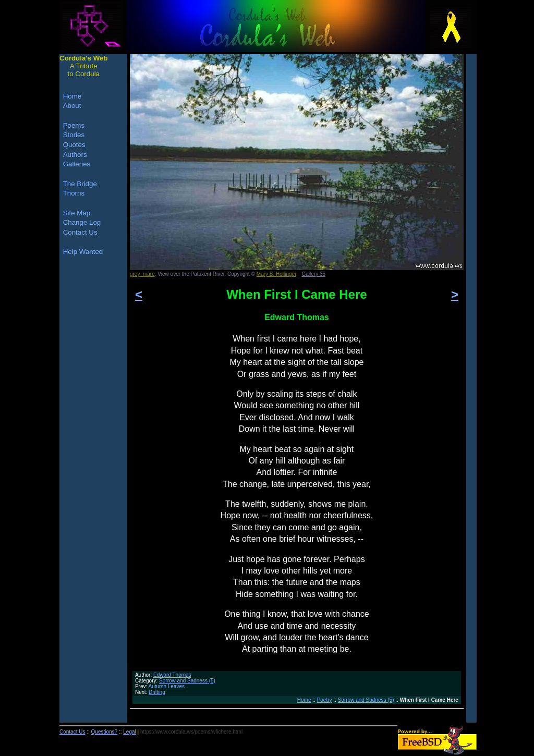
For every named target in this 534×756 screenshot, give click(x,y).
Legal (129, 732)
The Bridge (80, 184)
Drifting (157, 692)
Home (304, 700)
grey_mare (142, 274)
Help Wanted (83, 252)
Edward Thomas (172, 675)
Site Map (77, 213)
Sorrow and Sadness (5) (187, 681)
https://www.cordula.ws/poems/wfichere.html (191, 732)
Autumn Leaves (167, 686)
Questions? (105, 732)
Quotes (74, 145)
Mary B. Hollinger (276, 274)
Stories (74, 135)
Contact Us (80, 232)
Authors (75, 155)
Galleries (77, 164)
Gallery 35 (314, 274)
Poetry (325, 700)
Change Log (82, 222)
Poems (74, 125)
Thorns (74, 193)
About (72, 106)
